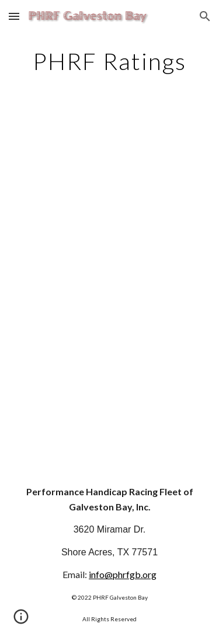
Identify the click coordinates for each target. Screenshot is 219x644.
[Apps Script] (110, 285)
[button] (14, 16)
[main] (110, 61)
